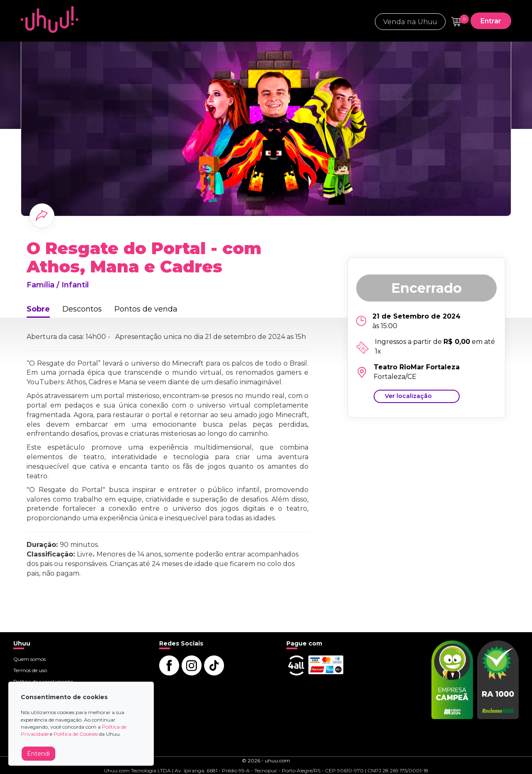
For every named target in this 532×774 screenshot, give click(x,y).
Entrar (491, 21)
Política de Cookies (76, 734)
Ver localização (408, 396)
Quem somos (30, 659)
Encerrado (426, 288)
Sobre (38, 309)
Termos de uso (30, 670)
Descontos (82, 309)
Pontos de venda (146, 309)
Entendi (38, 754)
